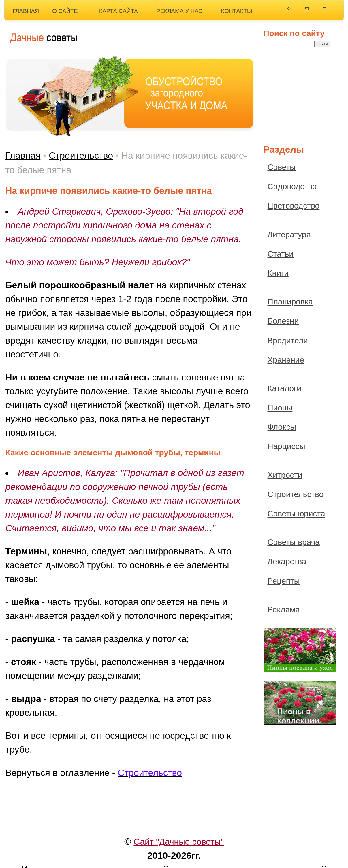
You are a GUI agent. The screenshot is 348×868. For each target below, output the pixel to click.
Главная (23, 156)
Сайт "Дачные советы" (179, 842)
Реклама (284, 610)
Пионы (280, 408)
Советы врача (294, 542)
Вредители (288, 341)
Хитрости (285, 475)
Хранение (286, 360)
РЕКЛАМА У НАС (179, 11)
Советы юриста (296, 514)
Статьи (281, 254)
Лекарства (287, 561)
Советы (282, 167)
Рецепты (284, 581)
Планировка (290, 302)
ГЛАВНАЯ (26, 11)
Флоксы (282, 427)
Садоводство (292, 186)
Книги (278, 273)
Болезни (283, 321)
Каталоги (284, 388)
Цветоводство (294, 206)
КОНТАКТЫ (237, 11)
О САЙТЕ (65, 11)
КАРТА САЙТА (119, 11)
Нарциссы (286, 446)
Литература (289, 235)
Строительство (81, 156)
